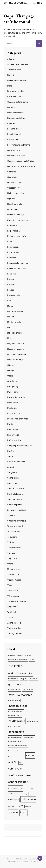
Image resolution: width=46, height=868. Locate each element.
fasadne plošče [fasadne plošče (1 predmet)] (13, 679)
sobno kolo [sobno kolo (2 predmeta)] (15, 769)
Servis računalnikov (16, 462)
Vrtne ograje (13, 596)
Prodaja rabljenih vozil (18, 419)
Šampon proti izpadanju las (20, 446)
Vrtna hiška (13, 591)
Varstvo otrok (13, 575)
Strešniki (11, 515)
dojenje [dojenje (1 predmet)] (32, 660)
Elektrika (11, 123)
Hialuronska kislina (16, 193)
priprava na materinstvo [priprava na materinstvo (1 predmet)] (16, 756)
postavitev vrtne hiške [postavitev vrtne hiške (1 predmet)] (15, 741)
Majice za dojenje (15, 311)
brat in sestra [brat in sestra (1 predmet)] (28, 655)
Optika (10, 376)
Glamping (12, 172)
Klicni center (13, 252)
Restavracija (13, 435)
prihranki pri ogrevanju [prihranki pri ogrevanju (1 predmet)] (16, 750)
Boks (10, 86)
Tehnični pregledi (15, 526)
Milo (9, 328)
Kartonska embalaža (17, 236)
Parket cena (13, 392)
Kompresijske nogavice (18, 263)
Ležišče (11, 290)
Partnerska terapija (16, 397)
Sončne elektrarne (16, 489)
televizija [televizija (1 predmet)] (25, 794)
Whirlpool (12, 612)
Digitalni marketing (16, 118)
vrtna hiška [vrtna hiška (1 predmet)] (29, 806)
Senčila (11, 451)
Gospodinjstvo (14, 188)
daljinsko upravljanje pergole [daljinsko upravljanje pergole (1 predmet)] (18, 660)
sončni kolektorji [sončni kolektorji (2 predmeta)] (19, 782)
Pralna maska (13, 413)
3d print (11, 59)
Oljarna (11, 365)
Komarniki (12, 258)
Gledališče (12, 177)
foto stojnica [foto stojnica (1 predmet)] (34, 679)
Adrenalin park (14, 70)
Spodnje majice (14, 499)
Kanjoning (12, 225)
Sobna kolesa (13, 478)
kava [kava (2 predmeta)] (11, 695)
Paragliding (13, 387)
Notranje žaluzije (15, 360)
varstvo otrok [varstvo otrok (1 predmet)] (12, 806)
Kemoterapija (13, 247)
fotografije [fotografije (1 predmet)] (24, 679)
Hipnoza (11, 199)
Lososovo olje (14, 295)
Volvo (10, 585)
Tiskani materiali (15, 548)
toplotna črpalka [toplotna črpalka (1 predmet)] (14, 800)
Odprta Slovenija (15, 3)
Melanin (11, 317)
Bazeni (11, 75)
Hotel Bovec (13, 209)
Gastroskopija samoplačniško (21, 161)
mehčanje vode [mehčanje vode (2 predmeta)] (18, 706)
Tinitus (11, 542)
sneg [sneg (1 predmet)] (21, 762)
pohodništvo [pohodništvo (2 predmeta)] (16, 732)
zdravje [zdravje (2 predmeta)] (13, 813)
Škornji (11, 467)
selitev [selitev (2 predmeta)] (30, 755)
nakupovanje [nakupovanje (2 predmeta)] (17, 721)
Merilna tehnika (14, 322)
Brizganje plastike (16, 91)
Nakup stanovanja (16, 349)
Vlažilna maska (14, 580)
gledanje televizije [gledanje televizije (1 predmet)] (14, 690)
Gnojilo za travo (15, 183)
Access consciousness (18, 64)
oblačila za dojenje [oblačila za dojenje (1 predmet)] (14, 726)
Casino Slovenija (15, 97)
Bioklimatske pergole (17, 80)
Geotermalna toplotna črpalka (21, 166)
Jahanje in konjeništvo (18, 220)
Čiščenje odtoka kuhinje (18, 102)
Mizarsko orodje (15, 333)
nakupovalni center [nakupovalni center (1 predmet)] (15, 716)
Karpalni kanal (14, 231)
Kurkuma (11, 285)
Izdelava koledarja (16, 215)
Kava (10, 242)
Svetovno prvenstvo (17, 521)
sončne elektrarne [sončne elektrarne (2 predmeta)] (20, 775)
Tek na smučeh (14, 532)
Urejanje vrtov (14, 569)
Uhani (10, 564)
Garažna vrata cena (16, 156)
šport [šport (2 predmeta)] (23, 813)
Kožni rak (11, 274)
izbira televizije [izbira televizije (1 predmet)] (28, 690)
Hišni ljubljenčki (15, 204)
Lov (9, 301)
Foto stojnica (13, 140)
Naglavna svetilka (16, 344)
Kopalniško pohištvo (16, 268)
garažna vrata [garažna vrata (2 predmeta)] (17, 684)
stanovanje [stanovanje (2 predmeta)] (15, 788)
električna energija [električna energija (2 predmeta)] (20, 673)
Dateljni (11, 107)
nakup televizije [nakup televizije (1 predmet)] (33, 721)
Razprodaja (13, 430)
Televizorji (12, 537)
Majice (10, 306)
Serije (10, 456)
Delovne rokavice (15, 113)
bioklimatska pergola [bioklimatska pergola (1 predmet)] (15, 655)
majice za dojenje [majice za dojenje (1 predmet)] (14, 700)
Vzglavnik (12, 607)
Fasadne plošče (14, 129)
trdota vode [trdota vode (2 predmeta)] (28, 799)
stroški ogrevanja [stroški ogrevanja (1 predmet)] (14, 794)
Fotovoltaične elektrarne (19, 145)
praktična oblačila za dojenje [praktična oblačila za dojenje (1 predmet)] (18, 746)
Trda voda (12, 553)
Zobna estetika (14, 623)
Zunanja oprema (15, 634)
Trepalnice (12, 558)
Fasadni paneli (14, 134)
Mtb (9, 338)
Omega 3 (11, 370)
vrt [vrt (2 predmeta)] (21, 806)
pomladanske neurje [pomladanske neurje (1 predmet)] (15, 737)
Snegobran (12, 473)
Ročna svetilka (14, 440)
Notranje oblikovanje (17, 354)
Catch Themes (33, 862)
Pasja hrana (13, 403)
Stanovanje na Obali (17, 510)
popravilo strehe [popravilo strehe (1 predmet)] (29, 737)
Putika (10, 424)
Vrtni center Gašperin (17, 601)
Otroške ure (13, 381)
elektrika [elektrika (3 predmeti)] (16, 666)
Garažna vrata (14, 150)
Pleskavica (12, 408)
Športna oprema (15, 505)
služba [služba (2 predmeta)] (13, 762)
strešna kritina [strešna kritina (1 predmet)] (30, 789)
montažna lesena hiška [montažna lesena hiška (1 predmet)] (16, 711)
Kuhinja (11, 279)
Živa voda (12, 617)
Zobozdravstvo (14, 628)
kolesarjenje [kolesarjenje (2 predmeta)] (25, 695)
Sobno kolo (12, 483)
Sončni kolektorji (15, 494)
